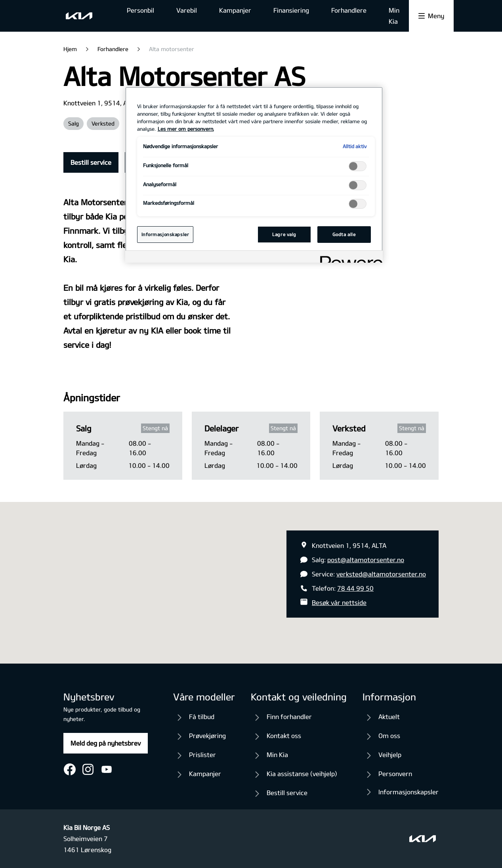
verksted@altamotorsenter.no (381, 574)
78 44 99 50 (355, 588)
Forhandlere (349, 10)
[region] (254, 175)
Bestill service (91, 162)
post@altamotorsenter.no (366, 560)
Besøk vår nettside (339, 602)
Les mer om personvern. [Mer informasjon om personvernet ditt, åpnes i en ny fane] (186, 129)
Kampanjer (235, 10)
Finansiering (291, 10)
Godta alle (344, 234)
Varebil (187, 10)
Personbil (140, 10)
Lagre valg (284, 234)
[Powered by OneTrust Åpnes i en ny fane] (349, 258)
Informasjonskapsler (408, 792)
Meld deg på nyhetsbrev (106, 743)
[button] (251, 575)
